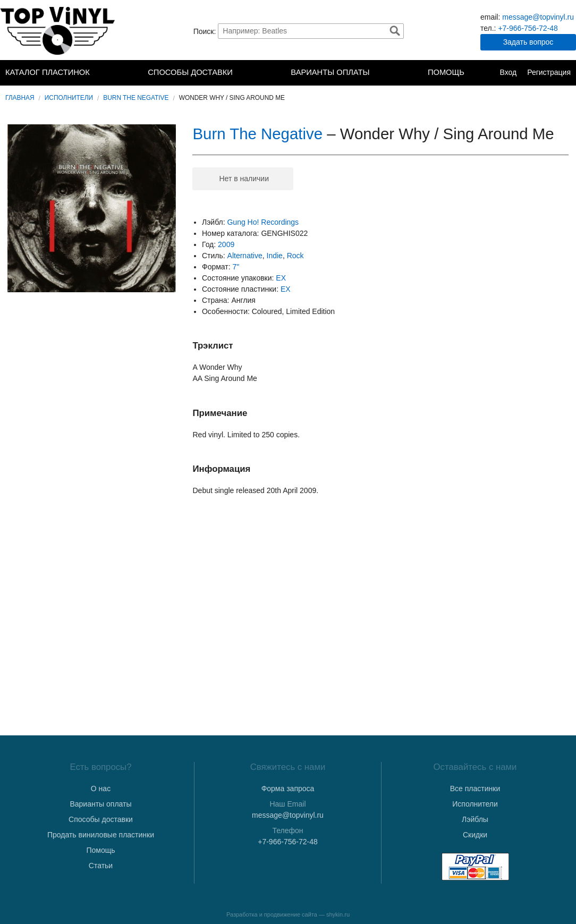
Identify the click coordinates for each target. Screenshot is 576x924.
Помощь (446, 72)
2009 (226, 244)
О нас (101, 789)
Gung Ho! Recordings (263, 222)
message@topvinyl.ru (538, 17)
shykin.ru (338, 914)
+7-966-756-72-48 (528, 28)
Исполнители (69, 98)
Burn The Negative (136, 98)
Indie (275, 256)
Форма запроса (288, 789)
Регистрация (549, 72)
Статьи (101, 866)
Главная (20, 98)
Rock (295, 256)
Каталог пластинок (48, 72)
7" (236, 267)
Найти (395, 31)
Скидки (475, 835)
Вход (508, 72)
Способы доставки (190, 72)
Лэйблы (475, 819)
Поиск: (205, 31)
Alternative (245, 256)
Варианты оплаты (330, 72)
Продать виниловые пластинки (101, 835)
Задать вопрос (528, 42)
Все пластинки (475, 789)
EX (281, 278)
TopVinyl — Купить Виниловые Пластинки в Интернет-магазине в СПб (58, 31)
